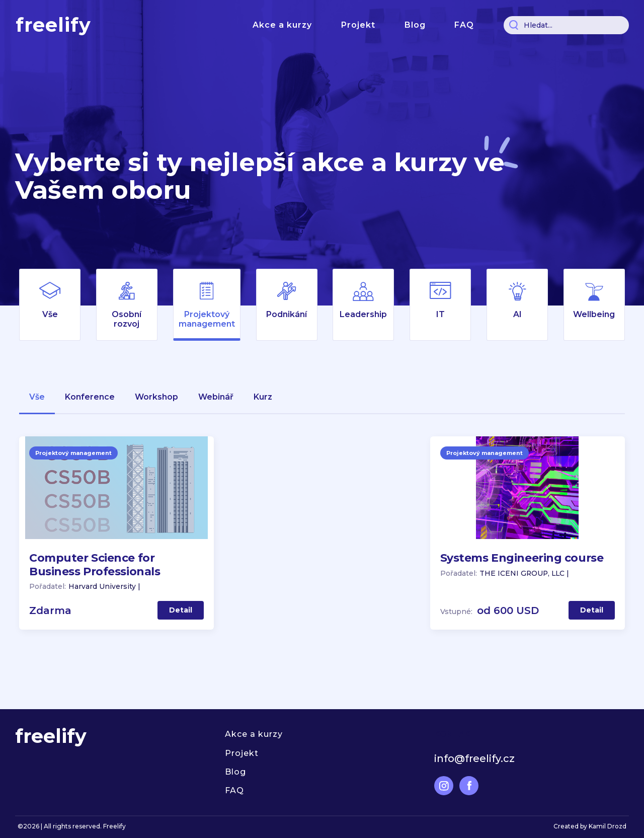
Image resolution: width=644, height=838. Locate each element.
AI (517, 314)
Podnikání (287, 314)
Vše (50, 314)
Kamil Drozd (608, 826)
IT (440, 314)
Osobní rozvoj (127, 319)
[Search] (566, 25)
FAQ (464, 25)
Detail (181, 610)
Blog (415, 25)
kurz (263, 397)
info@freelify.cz (474, 758)
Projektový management (207, 319)
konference (90, 397)
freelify (53, 25)
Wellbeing (594, 314)
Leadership (363, 314)
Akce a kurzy (282, 25)
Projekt (358, 25)
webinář (216, 397)
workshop (156, 397)
